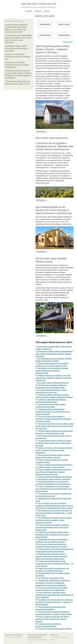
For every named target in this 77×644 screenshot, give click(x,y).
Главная (29, 11)
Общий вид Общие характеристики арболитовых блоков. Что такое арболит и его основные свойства (53, 412)
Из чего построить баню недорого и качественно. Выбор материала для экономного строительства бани (53, 419)
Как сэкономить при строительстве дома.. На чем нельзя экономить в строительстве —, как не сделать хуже (54, 513)
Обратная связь (54, 635)
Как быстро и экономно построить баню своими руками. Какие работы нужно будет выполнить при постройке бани (55, 426)
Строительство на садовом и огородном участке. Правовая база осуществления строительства (54, 146)
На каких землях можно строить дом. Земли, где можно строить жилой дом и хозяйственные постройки (53, 443)
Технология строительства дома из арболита (55, 629)
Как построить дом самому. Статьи (51, 578)
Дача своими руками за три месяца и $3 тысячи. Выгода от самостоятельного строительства (53, 210)
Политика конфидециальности (35, 637)
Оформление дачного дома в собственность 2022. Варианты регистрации (17, 48)
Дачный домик (45, 24)
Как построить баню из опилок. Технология (54, 479)
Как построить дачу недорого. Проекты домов (51, 260)
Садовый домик (64, 35)
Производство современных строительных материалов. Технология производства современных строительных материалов (53, 583)
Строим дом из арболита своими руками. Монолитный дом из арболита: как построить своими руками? (52, 535)
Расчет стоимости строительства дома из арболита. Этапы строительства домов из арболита (52, 619)
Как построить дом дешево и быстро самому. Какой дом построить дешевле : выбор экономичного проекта (54, 520)
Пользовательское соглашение (40, 635)
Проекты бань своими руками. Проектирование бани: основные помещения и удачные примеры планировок (54, 354)
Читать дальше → (42, 131)
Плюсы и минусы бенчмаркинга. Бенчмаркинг (55, 477)
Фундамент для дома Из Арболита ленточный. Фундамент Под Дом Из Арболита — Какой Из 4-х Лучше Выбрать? (54, 602)
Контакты (30, 635)
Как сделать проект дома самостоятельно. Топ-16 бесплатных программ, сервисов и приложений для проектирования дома (52, 385)
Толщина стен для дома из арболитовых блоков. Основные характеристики (17, 65)
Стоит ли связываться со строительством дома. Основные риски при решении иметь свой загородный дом (53, 489)
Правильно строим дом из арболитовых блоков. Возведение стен (17, 57)
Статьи (46, 11)
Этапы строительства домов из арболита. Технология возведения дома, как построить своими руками (52, 527)
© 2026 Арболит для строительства (14, 635)
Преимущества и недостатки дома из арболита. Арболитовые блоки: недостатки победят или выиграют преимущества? (51, 556)
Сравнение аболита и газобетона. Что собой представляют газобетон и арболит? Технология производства (53, 378)
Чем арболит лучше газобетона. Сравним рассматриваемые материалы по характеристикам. (52, 371)
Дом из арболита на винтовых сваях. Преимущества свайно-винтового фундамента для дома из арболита (54, 595)
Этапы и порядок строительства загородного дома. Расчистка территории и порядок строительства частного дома (53, 472)
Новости (38, 11)
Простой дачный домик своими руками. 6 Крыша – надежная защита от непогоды (52, 49)
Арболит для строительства (38, 4)
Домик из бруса (64, 24)
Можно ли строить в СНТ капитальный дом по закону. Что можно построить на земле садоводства (54, 450)
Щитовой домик (45, 35)
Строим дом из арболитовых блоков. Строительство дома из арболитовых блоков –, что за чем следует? (54, 564)
